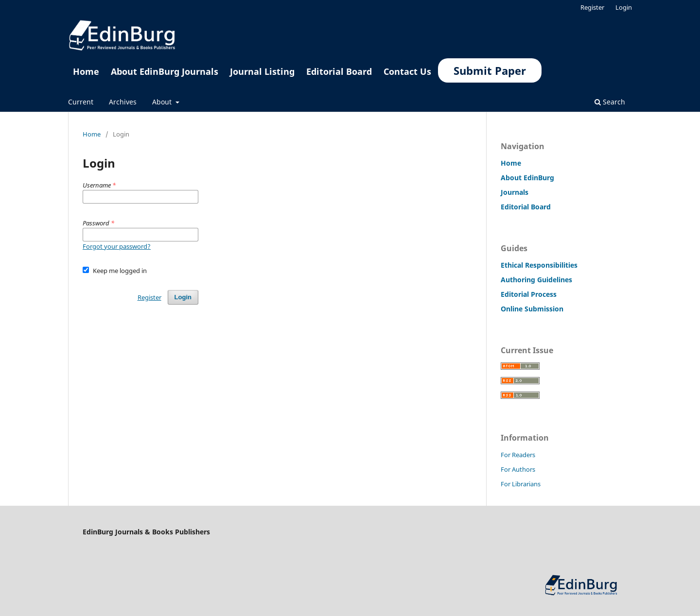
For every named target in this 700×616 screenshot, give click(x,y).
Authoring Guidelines (536, 280)
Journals (515, 192)
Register (592, 7)
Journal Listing (262, 71)
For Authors (518, 469)
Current (81, 102)
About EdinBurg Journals (165, 71)
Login (624, 7)
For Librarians (521, 484)
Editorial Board (339, 71)
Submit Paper (490, 70)
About (163, 102)
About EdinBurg (527, 178)
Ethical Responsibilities (539, 265)
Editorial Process (529, 294)
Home (86, 71)
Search (610, 102)
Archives (123, 102)
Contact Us (407, 71)
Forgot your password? (117, 246)
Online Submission (532, 309)
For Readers (518, 455)
